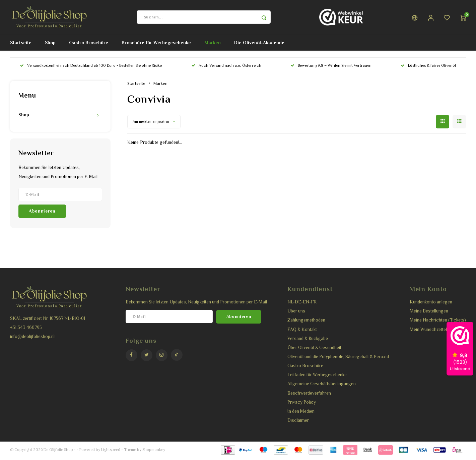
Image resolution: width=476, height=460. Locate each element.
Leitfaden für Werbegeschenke (317, 377)
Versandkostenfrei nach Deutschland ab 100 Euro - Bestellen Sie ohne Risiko (91, 68)
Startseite (21, 45)
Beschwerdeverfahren (309, 395)
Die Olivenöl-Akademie (259, 45)
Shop (50, 45)
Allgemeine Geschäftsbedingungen (322, 386)
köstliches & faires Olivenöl (428, 68)
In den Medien (301, 414)
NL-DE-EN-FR (302, 304)
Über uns (296, 313)
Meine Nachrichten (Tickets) (438, 323)
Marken (213, 45)
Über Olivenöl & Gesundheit (314, 350)
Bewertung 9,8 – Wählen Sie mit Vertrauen (331, 68)
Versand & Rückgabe (308, 341)
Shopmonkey (154, 452)
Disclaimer (298, 423)
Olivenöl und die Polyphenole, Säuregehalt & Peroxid (338, 359)
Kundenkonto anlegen (431, 304)
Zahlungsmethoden (306, 323)
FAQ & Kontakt (302, 332)
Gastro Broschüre (89, 45)
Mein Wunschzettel (428, 332)
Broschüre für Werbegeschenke (156, 45)
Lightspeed (111, 452)
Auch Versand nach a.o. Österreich (226, 68)
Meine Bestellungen (429, 313)
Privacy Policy (302, 405)
